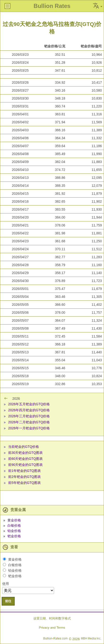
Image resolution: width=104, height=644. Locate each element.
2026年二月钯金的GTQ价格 (29, 422)
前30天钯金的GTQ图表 (25, 453)
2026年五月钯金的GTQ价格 (29, 404)
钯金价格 (14, 536)
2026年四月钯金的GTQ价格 (29, 410)
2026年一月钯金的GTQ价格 (29, 428)
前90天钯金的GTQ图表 (25, 465)
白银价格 (14, 525)
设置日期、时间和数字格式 (52, 618)
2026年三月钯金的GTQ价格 (29, 416)
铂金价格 (14, 531)
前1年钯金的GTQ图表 (24, 471)
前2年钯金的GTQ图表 (24, 477)
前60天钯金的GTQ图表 (25, 459)
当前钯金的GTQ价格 (24, 447)
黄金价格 (14, 520)
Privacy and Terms (52, 628)
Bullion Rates (52, 6)
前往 (8, 601)
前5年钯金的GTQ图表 (24, 483)
